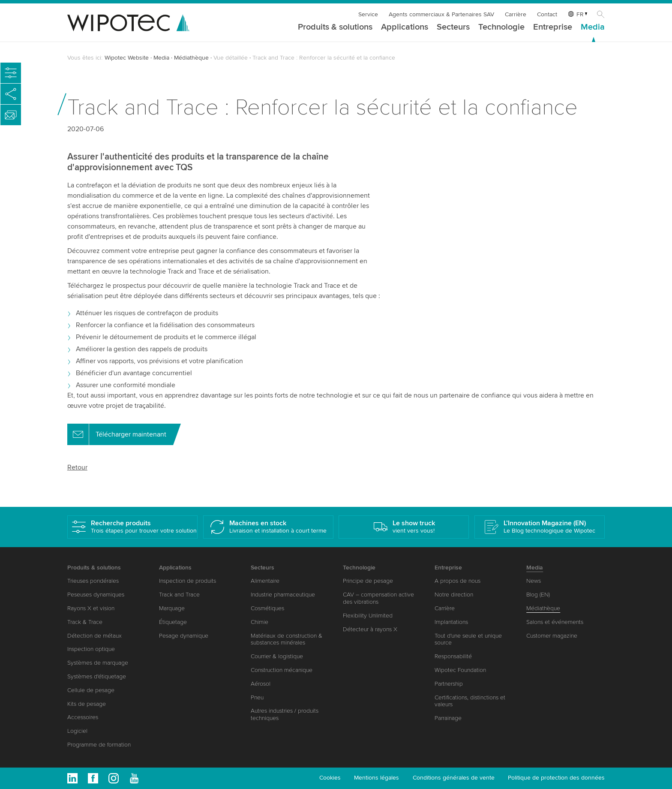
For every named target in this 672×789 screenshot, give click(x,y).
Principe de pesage (368, 581)
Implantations (451, 622)
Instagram (114, 778)
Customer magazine (552, 636)
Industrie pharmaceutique (283, 595)
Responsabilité (453, 656)
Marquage (172, 608)
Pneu (257, 697)
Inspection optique (91, 649)
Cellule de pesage (91, 690)
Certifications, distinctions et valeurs (470, 701)
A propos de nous (457, 581)
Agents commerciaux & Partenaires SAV (441, 14)
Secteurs (453, 27)
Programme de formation (99, 745)
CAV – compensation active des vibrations (378, 598)
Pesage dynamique (184, 636)
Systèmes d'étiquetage (97, 676)
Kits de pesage (87, 704)
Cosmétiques (267, 608)
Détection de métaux (94, 636)
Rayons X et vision (91, 608)
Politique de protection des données (556, 778)
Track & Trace (85, 622)
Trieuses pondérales (93, 581)
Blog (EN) (538, 595)
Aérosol (261, 684)
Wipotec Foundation (460, 670)
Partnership (449, 684)
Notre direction (454, 595)
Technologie (501, 27)
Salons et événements (555, 622)
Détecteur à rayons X (370, 629)
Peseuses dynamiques (96, 595)
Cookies (330, 778)
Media (593, 27)
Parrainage (448, 718)
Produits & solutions (335, 27)
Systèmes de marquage (98, 663)
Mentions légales (376, 778)
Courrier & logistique (277, 656)
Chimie (259, 622)
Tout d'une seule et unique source (468, 639)
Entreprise (553, 27)
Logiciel (77, 731)
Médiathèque (191, 58)
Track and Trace (179, 595)
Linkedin (72, 778)
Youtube (134, 778)
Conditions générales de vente (454, 778)
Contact (547, 14)
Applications (405, 27)
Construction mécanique (282, 670)
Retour (77, 467)
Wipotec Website (127, 58)
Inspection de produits (187, 581)
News (534, 581)
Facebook (93, 778)
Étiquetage (173, 622)
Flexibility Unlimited (368, 616)
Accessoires (83, 717)
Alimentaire (265, 581)
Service (368, 14)
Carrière (516, 14)
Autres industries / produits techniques (285, 714)
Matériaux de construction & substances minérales (286, 639)
